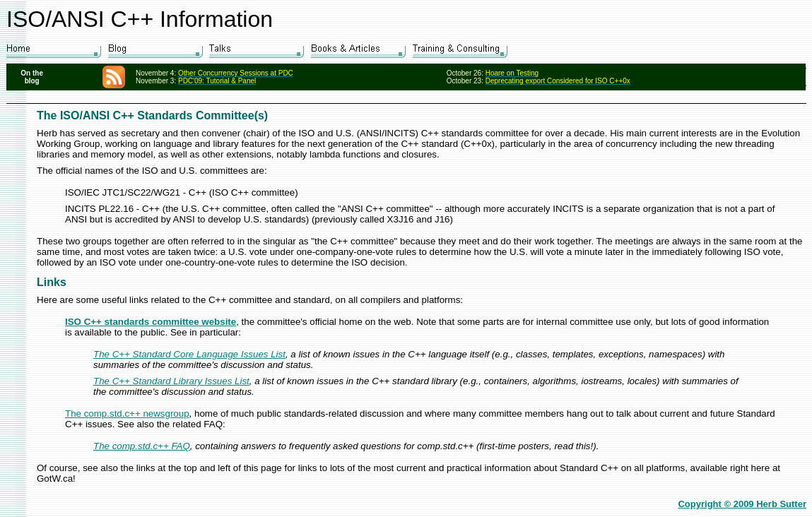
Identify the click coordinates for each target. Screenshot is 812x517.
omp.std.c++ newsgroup (139, 414)
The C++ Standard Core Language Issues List (189, 354)
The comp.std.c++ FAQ (142, 446)
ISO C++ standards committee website (151, 322)
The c (77, 414)
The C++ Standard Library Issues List (171, 381)
